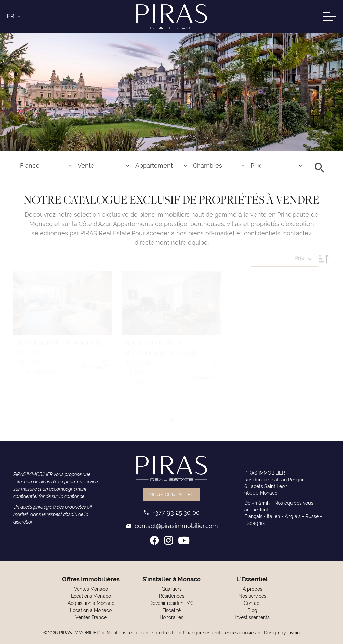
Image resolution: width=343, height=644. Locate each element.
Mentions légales (125, 633)
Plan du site (163, 633)
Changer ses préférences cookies (219, 633)
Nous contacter (171, 495)
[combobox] (46, 166)
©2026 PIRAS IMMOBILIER (72, 633)
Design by (281, 633)
